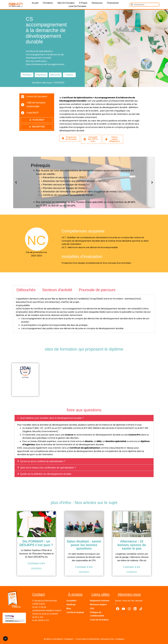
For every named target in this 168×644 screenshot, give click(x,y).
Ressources (97, 3)
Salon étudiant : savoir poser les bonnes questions (84, 545)
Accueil (35, 3)
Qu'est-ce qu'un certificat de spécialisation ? (43, 461)
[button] (16, 182)
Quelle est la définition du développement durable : (47, 474)
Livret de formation (77, 6)
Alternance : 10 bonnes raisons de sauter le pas (132, 545)
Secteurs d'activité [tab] (57, 290)
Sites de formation (66, 3)
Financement (113, 3)
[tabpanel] (84, 314)
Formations (48, 3)
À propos (83, 3)
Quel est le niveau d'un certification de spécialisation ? (48, 468)
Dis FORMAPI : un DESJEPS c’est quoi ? (36, 543)
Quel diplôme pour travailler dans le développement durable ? (52, 418)
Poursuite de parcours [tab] (97, 290)
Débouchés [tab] (26, 290)
